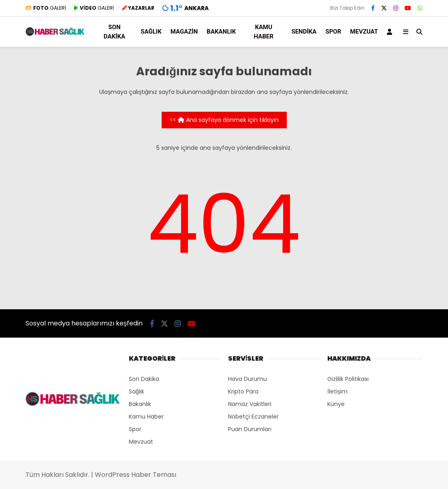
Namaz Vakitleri (250, 404)
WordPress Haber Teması (135, 475)
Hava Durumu (247, 379)
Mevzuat (141, 442)
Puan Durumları (250, 429)
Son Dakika (114, 32)
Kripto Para (243, 391)
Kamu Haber (264, 32)
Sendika (304, 32)
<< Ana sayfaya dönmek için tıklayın (224, 120)
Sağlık (151, 32)
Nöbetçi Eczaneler (253, 417)
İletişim (337, 391)
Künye (336, 404)
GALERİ (46, 8)
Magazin (184, 32)
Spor (333, 32)
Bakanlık (221, 32)
